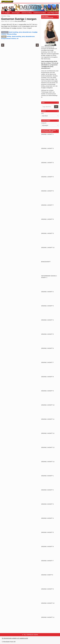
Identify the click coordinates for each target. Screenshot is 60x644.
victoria (4, 34)
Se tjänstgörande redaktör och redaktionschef (15, 638)
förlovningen (16, 13)
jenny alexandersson (25, 32)
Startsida (4, 16)
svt (17, 38)
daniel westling (13, 32)
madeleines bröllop (40, 13)
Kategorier (44, 123)
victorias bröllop (27, 13)
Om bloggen (6, 13)
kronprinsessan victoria (9, 38)
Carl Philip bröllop (53, 13)
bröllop (9, 36)
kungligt (35, 32)
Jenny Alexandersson (20, 21)
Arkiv (42, 113)
